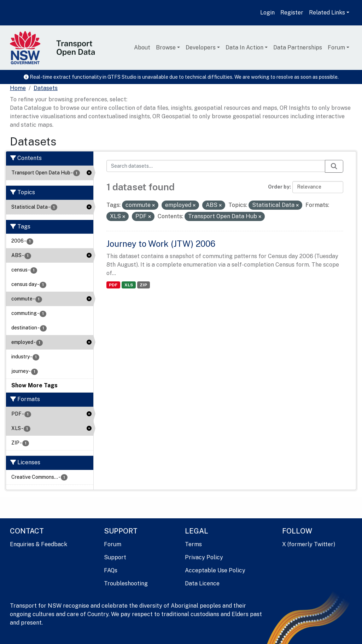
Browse (166, 47)
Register (292, 13)
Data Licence (202, 583)
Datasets (46, 88)
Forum (336, 47)
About (142, 47)
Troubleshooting (126, 583)
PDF (113, 285)
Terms (193, 544)
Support (115, 557)
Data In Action (244, 47)
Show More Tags (34, 385)
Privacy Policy (204, 557)
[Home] (18, 88)
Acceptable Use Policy (215, 570)
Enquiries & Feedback (39, 544)
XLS (129, 285)
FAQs (111, 570)
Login (267, 13)
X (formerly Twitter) (309, 544)
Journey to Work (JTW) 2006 (161, 244)
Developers (201, 47)
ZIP (143, 285)
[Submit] (334, 166)
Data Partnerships (298, 47)
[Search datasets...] (216, 166)
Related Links (327, 13)
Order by (279, 187)
